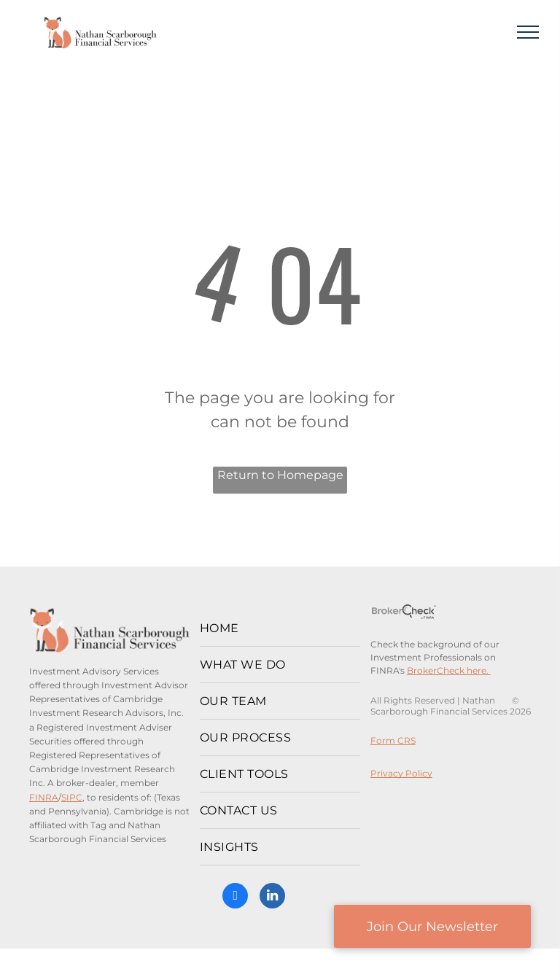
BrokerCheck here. (449, 670)
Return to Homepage (280, 475)
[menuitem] (280, 628)
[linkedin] (272, 898)
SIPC (72, 797)
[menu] (528, 32)
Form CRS (393, 740)
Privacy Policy (401, 773)
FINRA (44, 797)
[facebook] (235, 898)
